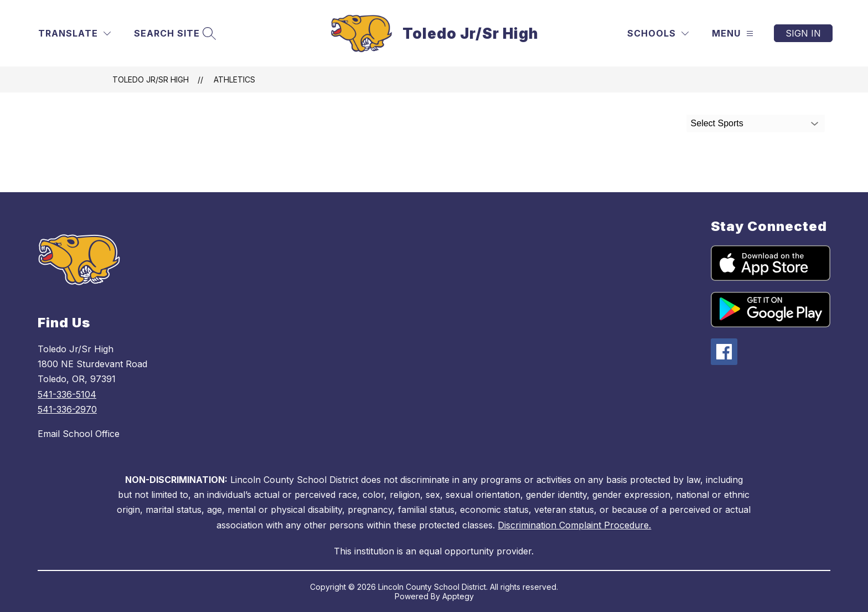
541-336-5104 (67, 394)
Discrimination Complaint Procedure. (574, 525)
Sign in (803, 33)
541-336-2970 (67, 409)
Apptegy (458, 596)
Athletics (234, 79)
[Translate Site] (74, 34)
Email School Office (79, 434)
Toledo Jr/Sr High (151, 79)
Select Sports (717, 123)
